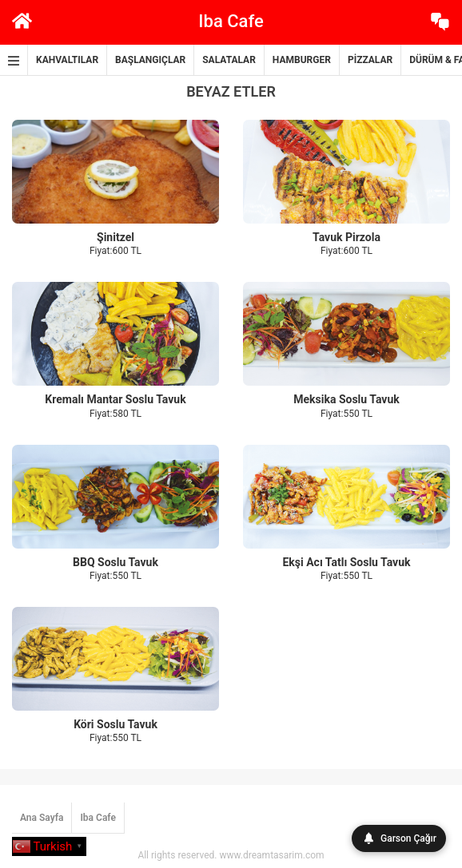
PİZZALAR (370, 60)
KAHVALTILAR (67, 60)
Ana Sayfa (42, 818)
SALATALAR (229, 60)
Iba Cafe (98, 818)
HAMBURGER (302, 60)
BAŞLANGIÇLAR (150, 60)
